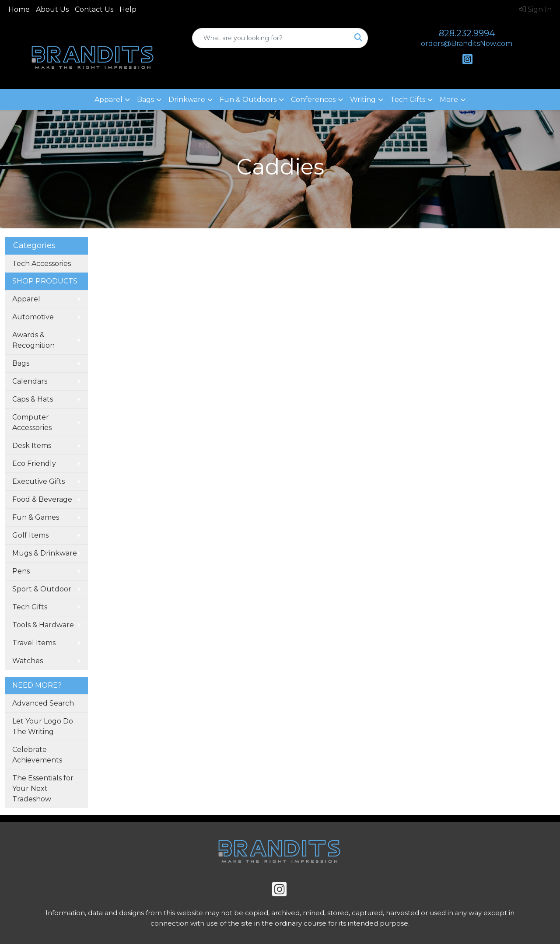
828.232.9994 (467, 33)
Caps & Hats (33, 399)
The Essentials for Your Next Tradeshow (43, 788)
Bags (145, 100)
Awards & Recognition (33, 340)
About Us (52, 9)
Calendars (30, 381)
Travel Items (34, 643)
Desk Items (32, 446)
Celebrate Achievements (37, 755)
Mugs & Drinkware (45, 553)
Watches (28, 661)
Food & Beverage (42, 499)
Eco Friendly (34, 463)
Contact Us (94, 9)
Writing (363, 100)
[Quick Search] (271, 38)
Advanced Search (43, 703)
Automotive (33, 317)
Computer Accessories (32, 422)
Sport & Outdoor (42, 589)
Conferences (313, 100)
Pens (21, 571)
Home (19, 9)
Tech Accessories (42, 264)
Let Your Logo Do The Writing (43, 726)
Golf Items (30, 535)
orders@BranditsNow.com (467, 44)
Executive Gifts (38, 481)
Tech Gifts (408, 100)
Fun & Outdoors (248, 100)
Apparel (108, 100)
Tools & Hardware (43, 625)
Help (128, 9)
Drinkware (187, 100)
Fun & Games (36, 517)
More (449, 100)
